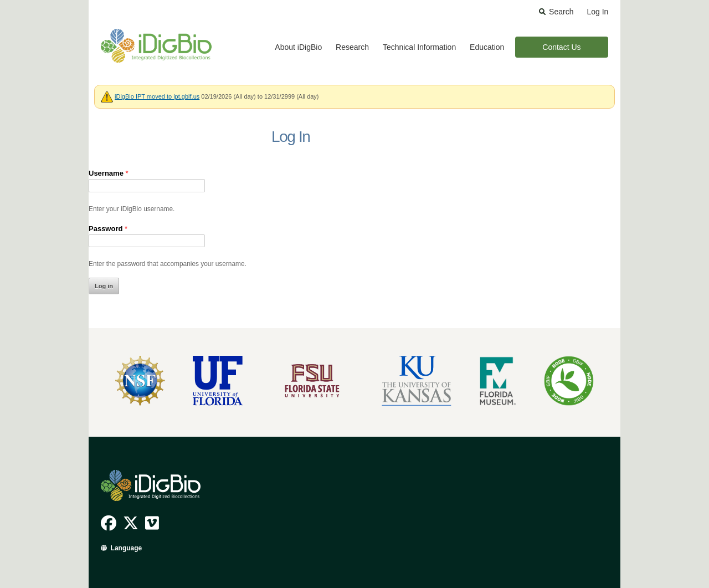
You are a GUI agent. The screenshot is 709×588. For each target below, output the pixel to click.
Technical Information (419, 47)
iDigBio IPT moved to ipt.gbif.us (157, 96)
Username (109, 173)
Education (487, 47)
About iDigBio (298, 47)
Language (127, 548)
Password (108, 229)
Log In (597, 12)
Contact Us (561, 47)
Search (561, 12)
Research (352, 47)
